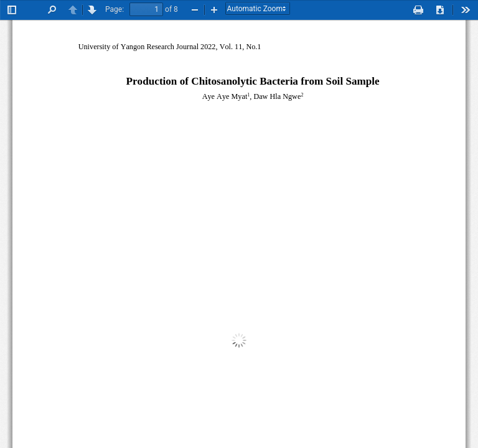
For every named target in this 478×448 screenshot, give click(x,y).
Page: (115, 9)
